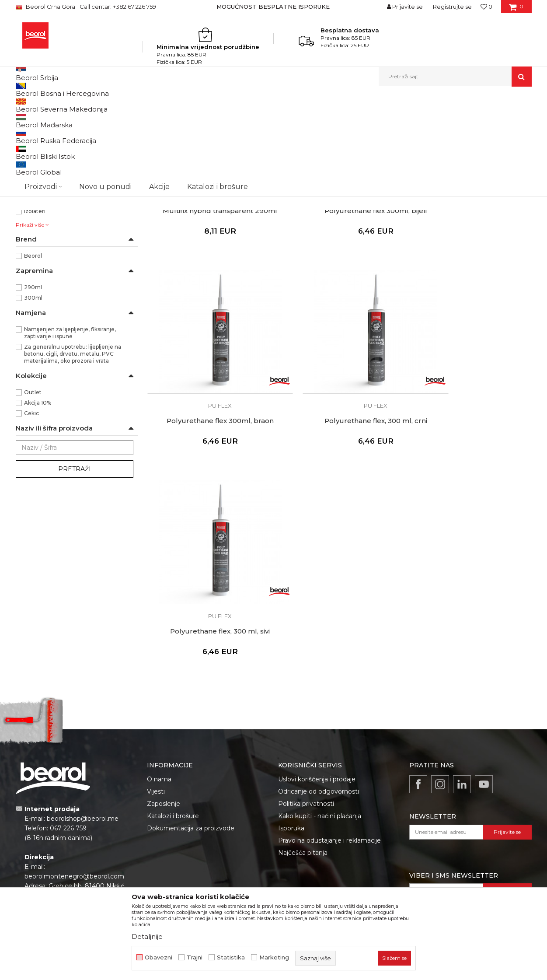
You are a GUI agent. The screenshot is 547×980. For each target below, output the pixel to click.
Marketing (274, 957)
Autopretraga (271, 120)
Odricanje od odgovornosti (319, 693)
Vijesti (156, 693)
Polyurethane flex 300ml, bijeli (339, 286)
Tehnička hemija (121, 105)
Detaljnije (147, 936)
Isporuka (291, 730)
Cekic (31, 513)
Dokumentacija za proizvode (191, 730)
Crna (30, 216)
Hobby (32, 300)
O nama (159, 681)
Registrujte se (452, 7)
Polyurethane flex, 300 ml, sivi (339, 472)
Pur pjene (34, 151)
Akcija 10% (38, 502)
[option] (274, 7)
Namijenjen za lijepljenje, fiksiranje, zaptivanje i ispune (70, 432)
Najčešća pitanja (303, 754)
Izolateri (35, 311)
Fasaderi (35, 279)
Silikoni (30, 141)
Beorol (33, 355)
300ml (33, 397)
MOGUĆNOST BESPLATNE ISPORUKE (273, 7)
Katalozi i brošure (173, 717)
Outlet (33, 492)
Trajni (195, 957)
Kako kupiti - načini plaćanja (320, 717)
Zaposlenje (164, 705)
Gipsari (33, 290)
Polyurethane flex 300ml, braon (470, 286)
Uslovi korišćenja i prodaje (317, 681)
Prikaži (438, 120)
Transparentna (44, 237)
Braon (32, 206)
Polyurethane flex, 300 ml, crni (208, 472)
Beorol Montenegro (40, 105)
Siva (29, 227)
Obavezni (159, 957)
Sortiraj (311, 120)
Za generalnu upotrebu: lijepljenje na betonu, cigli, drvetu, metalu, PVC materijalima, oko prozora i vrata (73, 453)
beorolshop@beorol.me (83, 720)
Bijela (31, 195)
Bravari (33, 269)
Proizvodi (82, 105)
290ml (33, 387)
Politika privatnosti (306, 705)
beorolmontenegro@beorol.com (74, 778)
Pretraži (75, 569)
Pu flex (29, 162)
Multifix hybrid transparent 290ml (208, 286)
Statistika (231, 957)
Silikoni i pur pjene (171, 105)
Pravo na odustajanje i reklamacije (329, 742)
